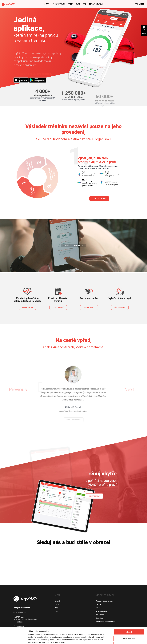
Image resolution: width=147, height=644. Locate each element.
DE (144, 31)
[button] (35, 390)
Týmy (70, 4)
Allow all (129, 618)
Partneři (99, 604)
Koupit (46, 4)
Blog (78, 4)
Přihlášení (139, 4)
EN (144, 29)
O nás (98, 608)
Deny (129, 630)
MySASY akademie (96, 4)
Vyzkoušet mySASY (99, 199)
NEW (144, 34)
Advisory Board (102, 611)
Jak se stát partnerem (105, 601)
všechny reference (73, 411)
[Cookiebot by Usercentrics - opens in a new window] (14, 640)
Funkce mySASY (59, 4)
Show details (113, 640)
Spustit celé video (74, 255)
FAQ (85, 4)
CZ (144, 27)
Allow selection (129, 624)
